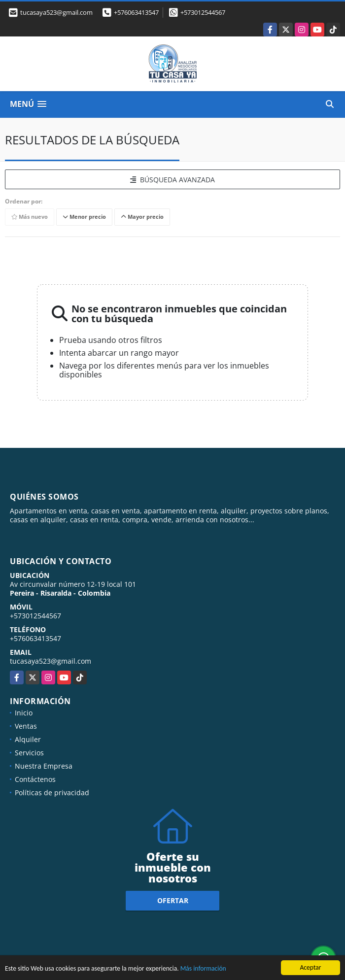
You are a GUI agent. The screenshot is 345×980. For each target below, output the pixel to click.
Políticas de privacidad (52, 793)
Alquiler (28, 739)
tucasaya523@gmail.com (51, 661)
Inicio (24, 713)
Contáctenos (35, 779)
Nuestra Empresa (44, 766)
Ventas (26, 726)
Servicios (29, 753)
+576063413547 (136, 12)
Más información (203, 969)
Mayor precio (142, 217)
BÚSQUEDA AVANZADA (172, 180)
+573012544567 (203, 12)
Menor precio (84, 217)
